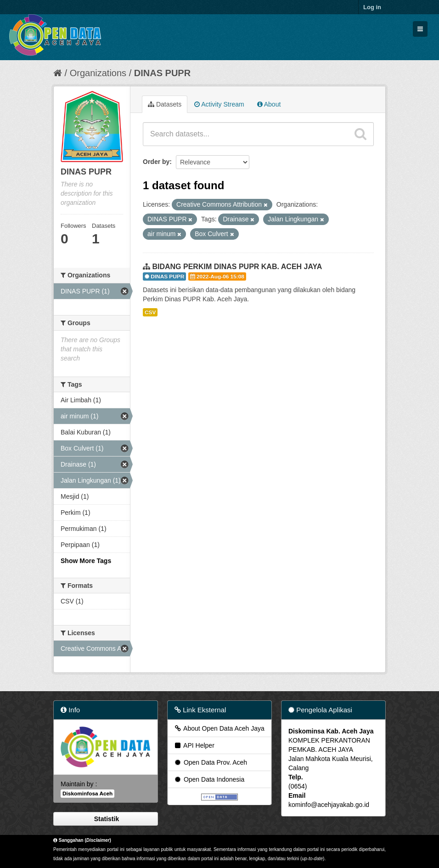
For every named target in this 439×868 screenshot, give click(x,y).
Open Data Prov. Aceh (210, 762)
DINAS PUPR (162, 73)
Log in (372, 7)
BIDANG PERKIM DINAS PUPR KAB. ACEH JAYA (237, 267)
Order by (156, 162)
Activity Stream (219, 104)
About (269, 104)
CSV (150, 312)
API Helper (194, 745)
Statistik (106, 819)
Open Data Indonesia (209, 779)
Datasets (165, 104)
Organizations (98, 73)
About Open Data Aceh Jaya (219, 728)
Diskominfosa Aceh (87, 794)
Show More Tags (86, 561)
